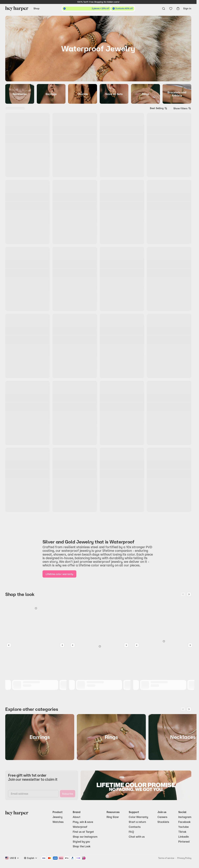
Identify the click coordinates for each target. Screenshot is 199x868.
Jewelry (58, 817)
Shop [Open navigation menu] (36, 8)
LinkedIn (184, 837)
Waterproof (80, 827)
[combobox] (159, 108)
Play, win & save (83, 822)
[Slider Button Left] (9, 645)
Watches (58, 822)
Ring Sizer (113, 817)
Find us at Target (83, 832)
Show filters (182, 108)
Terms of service (166, 858)
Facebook (184, 822)
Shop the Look (82, 846)
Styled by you (81, 842)
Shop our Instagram (85, 837)
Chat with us (137, 837)
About (77, 817)
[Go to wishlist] (171, 9)
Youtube (183, 827)
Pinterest (184, 842)
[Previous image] (183, 594)
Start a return (137, 822)
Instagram (185, 817)
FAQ (131, 832)
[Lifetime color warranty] (60, 574)
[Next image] (189, 594)
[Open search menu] (164, 9)
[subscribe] (68, 794)
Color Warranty (138, 817)
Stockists (163, 822)
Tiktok (182, 832)
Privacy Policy (184, 858)
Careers (162, 817)
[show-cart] (178, 9)
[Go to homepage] (17, 9)
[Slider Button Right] (62, 645)
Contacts (135, 827)
